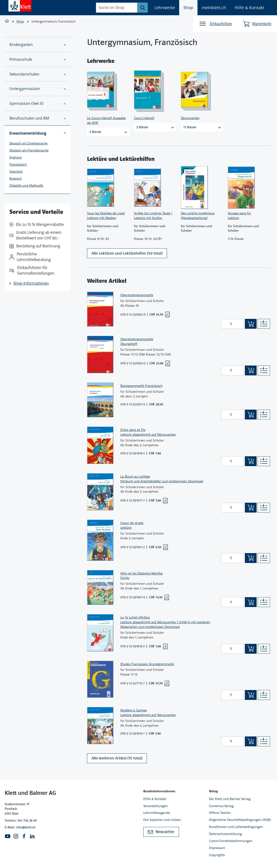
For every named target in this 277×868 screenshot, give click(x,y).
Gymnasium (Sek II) (38, 104)
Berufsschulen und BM (38, 118)
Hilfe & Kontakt (249, 8)
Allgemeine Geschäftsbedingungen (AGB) (240, 820)
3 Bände (108, 132)
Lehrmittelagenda (157, 813)
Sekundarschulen (38, 74)
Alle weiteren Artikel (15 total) (117, 760)
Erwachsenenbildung (38, 133)
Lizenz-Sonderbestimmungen (231, 841)
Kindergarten (38, 45)
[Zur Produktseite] (107, 90)
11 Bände (202, 127)
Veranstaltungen (156, 806)
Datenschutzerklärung (225, 834)
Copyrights (217, 855)
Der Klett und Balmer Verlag (230, 799)
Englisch (16, 157)
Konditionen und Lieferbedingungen (236, 827)
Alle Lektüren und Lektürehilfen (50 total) (127, 255)
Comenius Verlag (221, 806)
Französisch (18, 164)
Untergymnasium (38, 89)
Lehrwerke (165, 8)
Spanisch (16, 171)
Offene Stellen (220, 813)
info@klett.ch (26, 827)
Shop (188, 8)
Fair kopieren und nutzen (162, 820)
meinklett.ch (214, 8)
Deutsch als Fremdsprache (29, 150)
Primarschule (38, 59)
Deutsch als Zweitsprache (28, 143)
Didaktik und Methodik (26, 185)
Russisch (16, 178)
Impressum (217, 848)
